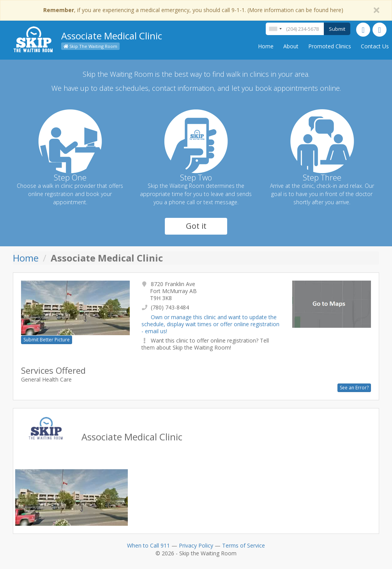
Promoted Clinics (330, 46)
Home (266, 46)
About (291, 46)
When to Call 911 (148, 545)
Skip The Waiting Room (90, 46)
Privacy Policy (196, 545)
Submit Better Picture (47, 340)
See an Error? (354, 388)
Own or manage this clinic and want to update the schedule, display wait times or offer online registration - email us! (210, 324)
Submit (337, 29)
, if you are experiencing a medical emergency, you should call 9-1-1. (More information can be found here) (193, 10)
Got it (196, 226)
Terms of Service (244, 545)
